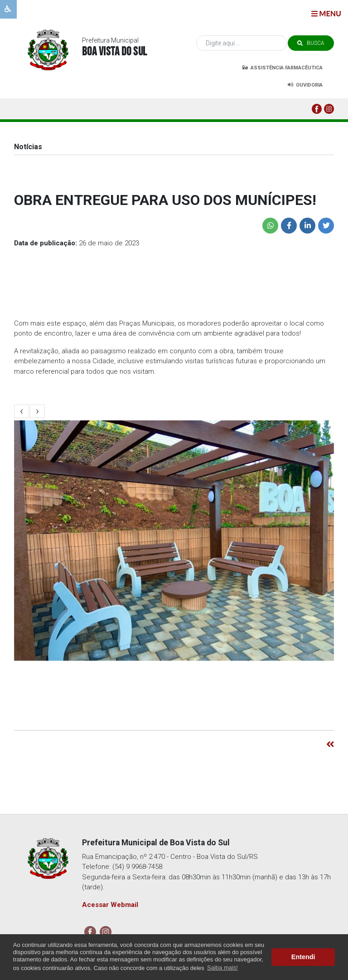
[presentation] (22, 411)
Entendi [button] (303, 957)
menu (326, 13)
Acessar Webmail (110, 905)
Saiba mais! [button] (222, 968)
